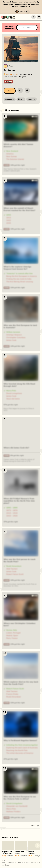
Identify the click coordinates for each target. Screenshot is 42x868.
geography (10, 99)
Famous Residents (32, 853)
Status (33, 863)
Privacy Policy (34, 4)
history (21, 99)
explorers (32, 99)
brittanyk (10, 856)
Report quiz (35, 825)
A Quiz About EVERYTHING (7, 853)
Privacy (26, 863)
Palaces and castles (19, 853)
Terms (19, 863)
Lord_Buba (24, 856)
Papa (11, 66)
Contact (11, 863)
